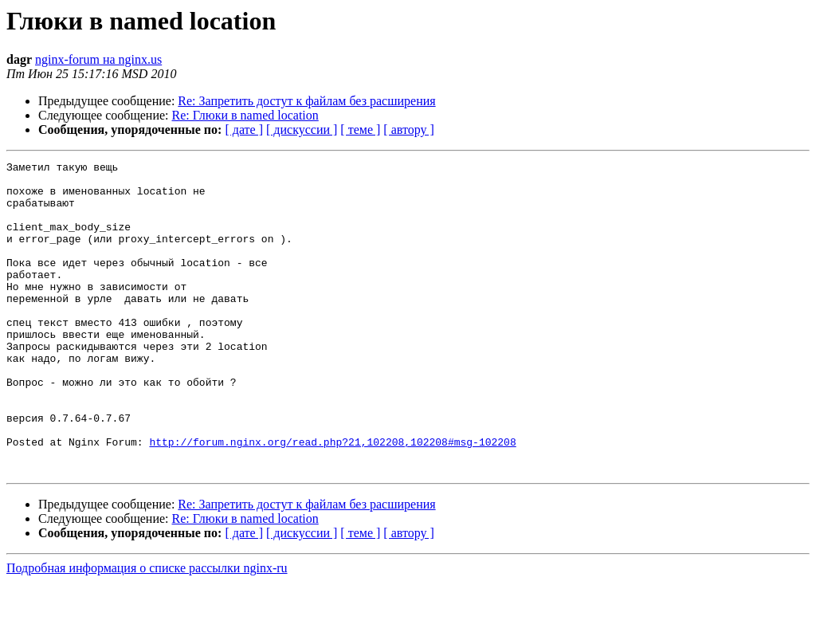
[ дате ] (244, 130)
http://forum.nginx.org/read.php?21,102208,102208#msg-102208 (332, 499)
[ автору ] (408, 130)
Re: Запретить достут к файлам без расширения (306, 101)
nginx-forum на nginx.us (98, 59)
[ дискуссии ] (302, 130)
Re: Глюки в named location (245, 115)
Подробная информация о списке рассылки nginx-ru (147, 630)
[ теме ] (360, 130)
